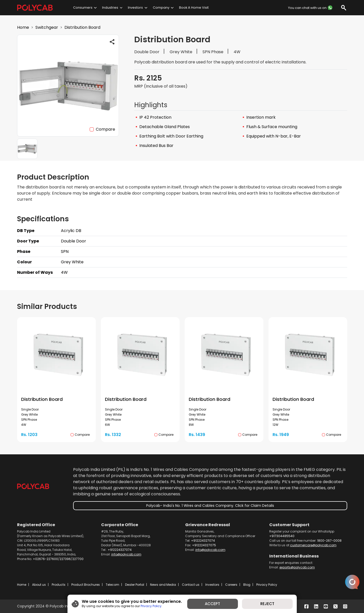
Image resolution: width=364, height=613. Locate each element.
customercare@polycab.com (313, 545)
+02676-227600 (45, 559)
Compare (105, 129)
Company (161, 8)
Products (59, 585)
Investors (135, 8)
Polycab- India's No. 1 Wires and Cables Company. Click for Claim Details (210, 506)
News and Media (163, 585)
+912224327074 (120, 550)
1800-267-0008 (329, 541)
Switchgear (47, 27)
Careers (231, 585)
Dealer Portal (135, 585)
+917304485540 (282, 536)
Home (23, 27)
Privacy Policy (267, 585)
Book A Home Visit (194, 8)
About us (39, 585)
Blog (247, 585)
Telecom (112, 585)
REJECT (267, 604)
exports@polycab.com (297, 567)
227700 (78, 559)
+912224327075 (204, 545)
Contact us (191, 585)
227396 (65, 559)
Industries (110, 8)
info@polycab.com (126, 554)
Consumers (83, 8)
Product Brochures (86, 585)
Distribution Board (82, 27)
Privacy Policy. (151, 606)
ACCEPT (212, 604)
